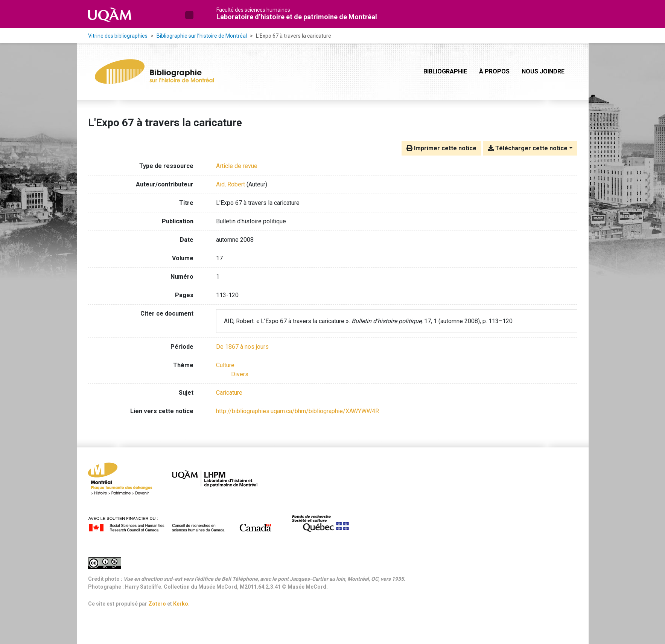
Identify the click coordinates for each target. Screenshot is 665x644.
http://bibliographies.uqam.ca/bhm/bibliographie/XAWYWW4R (297, 411)
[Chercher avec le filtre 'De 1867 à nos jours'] (242, 347)
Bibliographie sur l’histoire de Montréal (202, 36)
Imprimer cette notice (441, 148)
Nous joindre (543, 71)
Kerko (181, 604)
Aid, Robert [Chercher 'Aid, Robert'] (231, 184)
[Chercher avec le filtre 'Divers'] (240, 374)
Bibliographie (445, 71)
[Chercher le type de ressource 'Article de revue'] (237, 166)
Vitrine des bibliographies (118, 36)
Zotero (157, 604)
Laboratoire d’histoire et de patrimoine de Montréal (297, 17)
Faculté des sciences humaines (253, 10)
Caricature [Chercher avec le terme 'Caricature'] (229, 393)
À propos (494, 71)
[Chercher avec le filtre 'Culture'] (225, 365)
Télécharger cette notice (528, 148)
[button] (189, 15)
